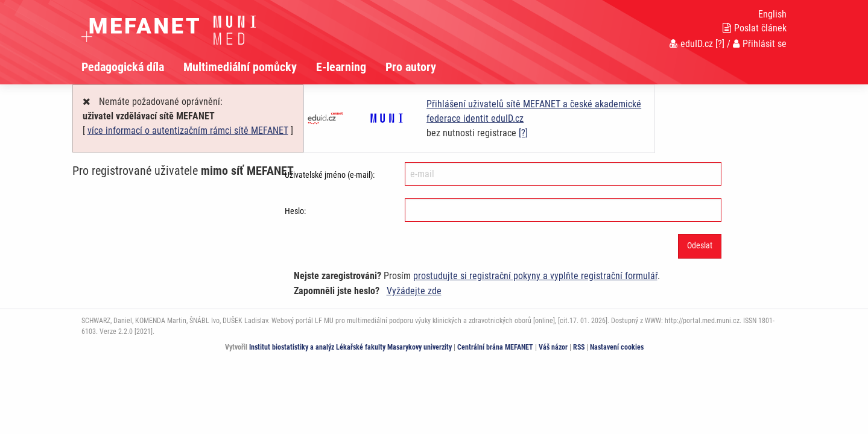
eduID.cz (691, 44)
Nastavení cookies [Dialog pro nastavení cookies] (617, 347)
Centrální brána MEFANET (495, 347)
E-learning (341, 67)
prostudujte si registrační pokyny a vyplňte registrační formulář (535, 276)
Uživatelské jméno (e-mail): (330, 175)
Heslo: (295, 211)
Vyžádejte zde (414, 291)
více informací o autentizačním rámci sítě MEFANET (188, 131)
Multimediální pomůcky (240, 67)
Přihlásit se (760, 44)
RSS (579, 347)
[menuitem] (132, 67)
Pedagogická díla (123, 67)
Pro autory (411, 67)
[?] (720, 44)
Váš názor (553, 347)
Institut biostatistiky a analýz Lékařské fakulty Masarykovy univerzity (350, 347)
